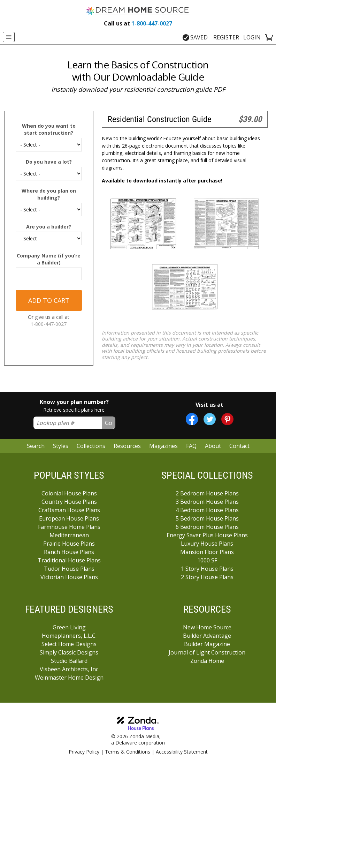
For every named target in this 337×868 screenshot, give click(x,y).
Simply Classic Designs (69, 652)
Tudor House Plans (69, 569)
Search (36, 446)
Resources (127, 446)
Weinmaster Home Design (69, 678)
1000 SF (207, 560)
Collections (91, 446)
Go (109, 423)
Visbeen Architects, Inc (69, 669)
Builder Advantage (207, 636)
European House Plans (69, 518)
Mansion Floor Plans (207, 552)
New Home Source (207, 627)
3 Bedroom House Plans (207, 502)
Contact (239, 446)
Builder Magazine (207, 644)
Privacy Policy (84, 752)
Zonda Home (207, 661)
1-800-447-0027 (138, 23)
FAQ (191, 446)
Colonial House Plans (69, 493)
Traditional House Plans (69, 560)
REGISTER (226, 37)
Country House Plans (69, 502)
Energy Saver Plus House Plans (207, 535)
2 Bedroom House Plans (207, 493)
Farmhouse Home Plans (69, 527)
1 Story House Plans (207, 569)
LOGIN (252, 37)
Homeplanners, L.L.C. (69, 636)
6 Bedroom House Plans (207, 527)
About (213, 446)
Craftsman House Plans (69, 510)
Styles (61, 446)
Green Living (69, 627)
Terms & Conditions (128, 752)
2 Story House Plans (207, 577)
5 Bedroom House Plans (207, 518)
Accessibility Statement (182, 752)
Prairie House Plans (69, 544)
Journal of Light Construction (207, 652)
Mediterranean (69, 535)
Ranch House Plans (69, 552)
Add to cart (49, 300)
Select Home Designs (69, 644)
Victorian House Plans (69, 577)
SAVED (195, 37)
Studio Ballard (69, 661)
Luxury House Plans (207, 544)
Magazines (163, 446)
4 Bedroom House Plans (207, 510)
